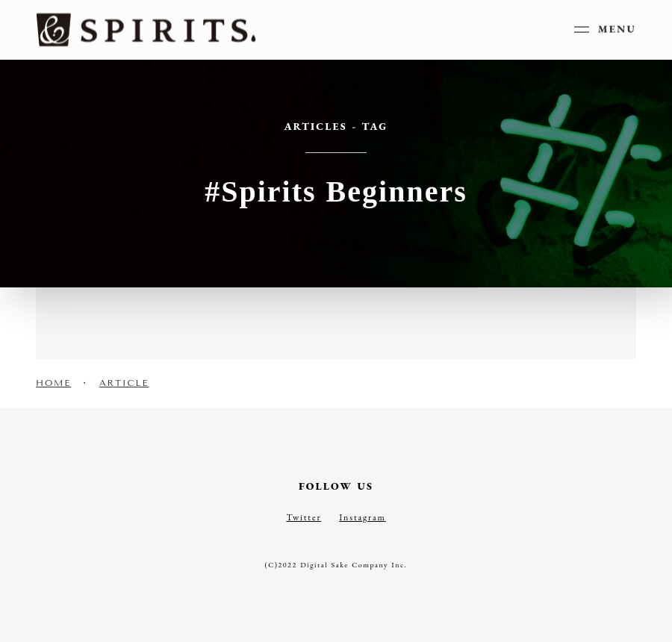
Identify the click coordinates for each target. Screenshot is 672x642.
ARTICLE (124, 383)
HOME (53, 383)
